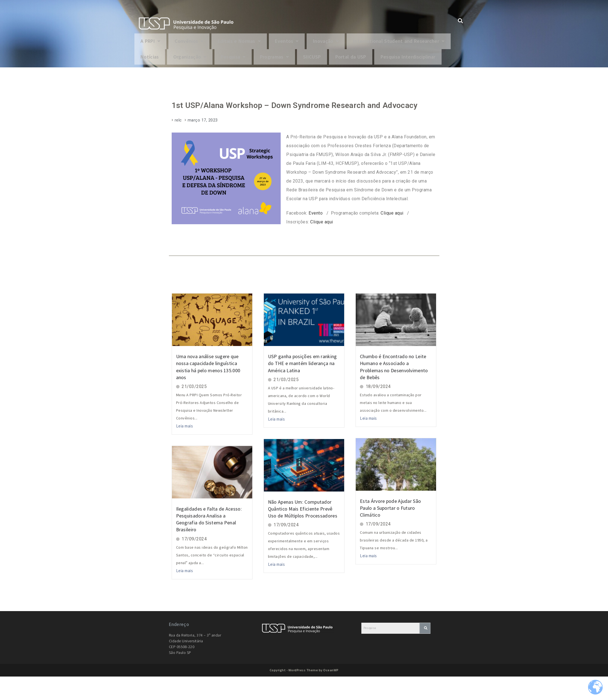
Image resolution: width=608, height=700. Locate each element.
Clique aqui (392, 237)
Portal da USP (159, 79)
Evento (316, 237)
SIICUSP (443, 61)
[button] (152, 43)
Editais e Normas (249, 42)
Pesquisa (356, 61)
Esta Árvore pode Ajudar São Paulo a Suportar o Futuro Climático (390, 531)
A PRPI (152, 42)
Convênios (194, 42)
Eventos (301, 42)
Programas (401, 61)
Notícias (265, 61)
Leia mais (185, 449)
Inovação (343, 42)
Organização (309, 61)
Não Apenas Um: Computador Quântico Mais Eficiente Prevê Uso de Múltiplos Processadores (303, 532)
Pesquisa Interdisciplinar (222, 79)
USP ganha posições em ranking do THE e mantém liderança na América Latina (302, 387)
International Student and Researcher (190, 61)
